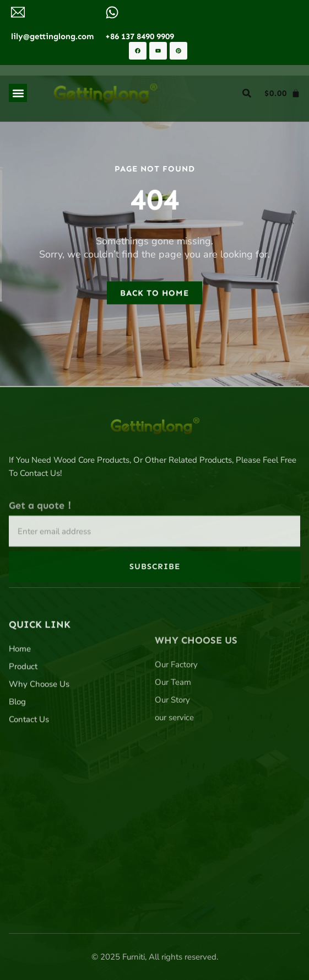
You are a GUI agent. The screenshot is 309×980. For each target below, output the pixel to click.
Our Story (172, 769)
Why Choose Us (39, 738)
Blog (17, 756)
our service (174, 787)
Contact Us (29, 773)
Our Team (173, 752)
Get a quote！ (42, 547)
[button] (18, 93)
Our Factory (176, 734)
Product (23, 720)
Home (20, 703)
